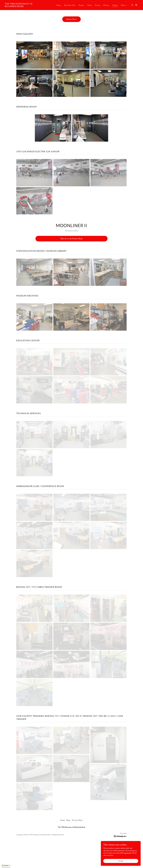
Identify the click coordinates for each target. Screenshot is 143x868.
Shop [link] (68, 820)
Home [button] (63, 820)
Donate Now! (71, 19)
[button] (124, 5)
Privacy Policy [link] (77, 820)
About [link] (90, 5)
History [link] (106, 5)
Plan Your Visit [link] (70, 5)
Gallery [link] (115, 5)
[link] (23, 7)
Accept (121, 861)
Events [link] (98, 5)
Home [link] (59, 5)
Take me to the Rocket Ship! (71, 239)
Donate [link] (81, 5)
